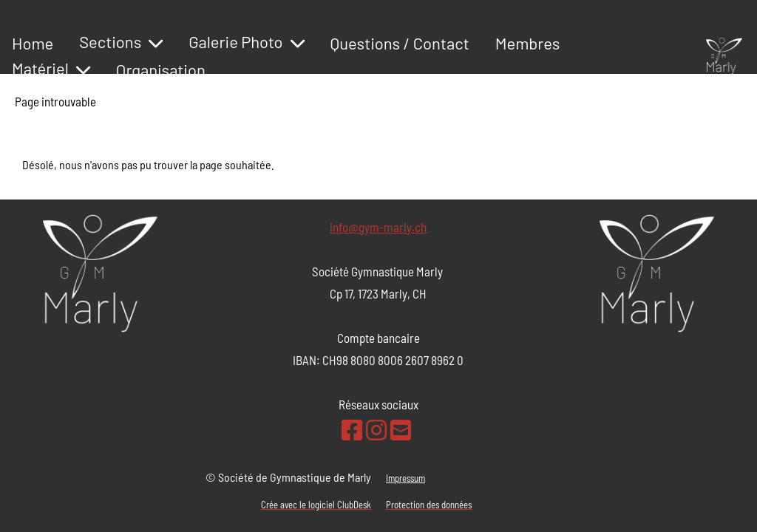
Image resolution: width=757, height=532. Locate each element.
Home (33, 43)
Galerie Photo (246, 41)
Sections (121, 41)
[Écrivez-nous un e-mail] (401, 429)
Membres (528, 43)
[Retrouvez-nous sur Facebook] (352, 429)
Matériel (51, 68)
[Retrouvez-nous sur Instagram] (376, 429)
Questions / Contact (400, 43)
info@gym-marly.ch (378, 227)
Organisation (161, 69)
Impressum (405, 478)
